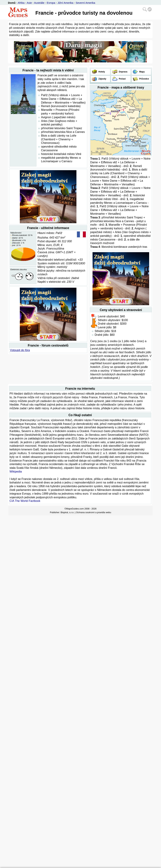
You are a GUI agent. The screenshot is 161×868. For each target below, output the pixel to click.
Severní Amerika (85, 3)
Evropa (51, 3)
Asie (29, 3)
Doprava (123, 72)
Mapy (142, 72)
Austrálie (39, 3)
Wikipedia (16, 472)
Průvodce (144, 79)
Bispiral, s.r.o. (67, 512)
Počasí (122, 79)
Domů (12, 3)
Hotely (101, 72)
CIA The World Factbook (25, 501)
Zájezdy (102, 79)
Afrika (21, 3)
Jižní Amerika (65, 3)
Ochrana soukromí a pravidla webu (94, 512)
